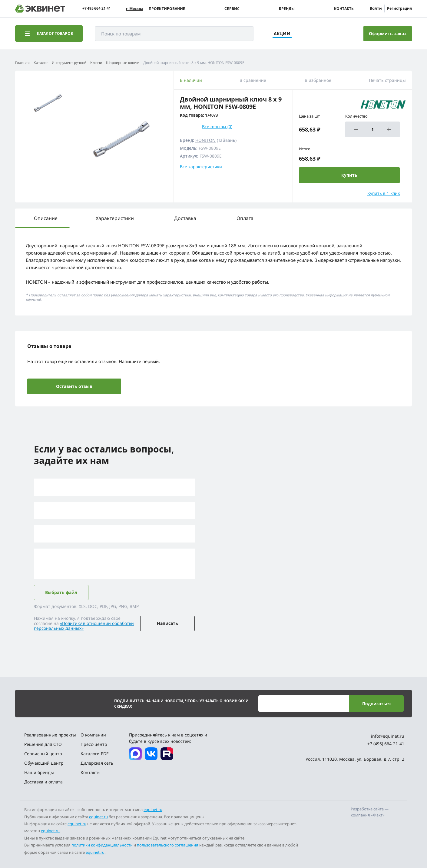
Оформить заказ (388, 33)
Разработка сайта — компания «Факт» (370, 812)
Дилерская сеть (97, 763)
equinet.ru (153, 810)
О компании (93, 735)
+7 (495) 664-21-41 (386, 744)
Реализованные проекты (50, 735)
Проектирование (167, 9)
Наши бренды (39, 772)
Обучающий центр (44, 763)
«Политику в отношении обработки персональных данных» (84, 626)
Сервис (232, 9)
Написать (167, 623)
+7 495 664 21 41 (97, 8)
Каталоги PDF (94, 754)
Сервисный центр (43, 754)
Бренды (287, 9)
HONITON (205, 140)
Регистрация (399, 8)
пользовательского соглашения (168, 845)
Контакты (344, 9)
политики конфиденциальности (102, 845)
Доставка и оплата (43, 782)
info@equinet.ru (388, 736)
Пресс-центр (94, 744)
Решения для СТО (43, 744)
